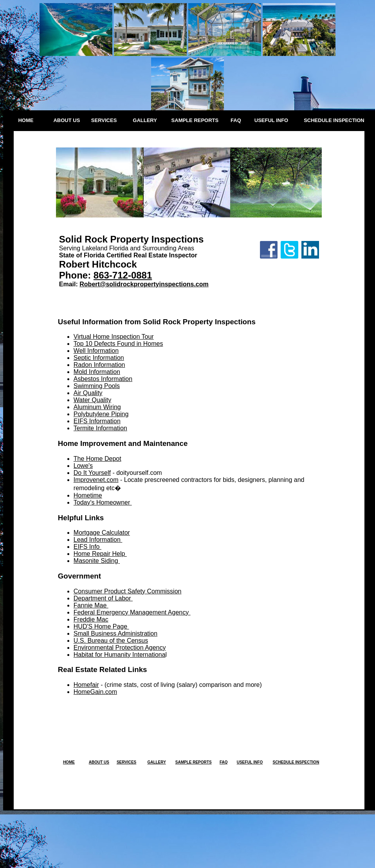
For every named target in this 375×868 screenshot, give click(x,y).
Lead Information (98, 540)
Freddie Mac (91, 619)
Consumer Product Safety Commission (128, 591)
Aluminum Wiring (97, 407)
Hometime (88, 495)
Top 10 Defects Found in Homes (118, 344)
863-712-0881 (123, 275)
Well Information (96, 351)
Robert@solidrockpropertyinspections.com (144, 284)
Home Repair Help (100, 554)
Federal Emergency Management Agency (132, 612)
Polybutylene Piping (101, 414)
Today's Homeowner (103, 502)
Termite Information (100, 428)
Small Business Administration (115, 633)
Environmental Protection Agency (120, 648)
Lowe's (83, 466)
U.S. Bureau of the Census (111, 641)
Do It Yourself (92, 473)
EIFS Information (97, 421)
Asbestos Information (103, 379)
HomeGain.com (95, 692)
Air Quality (88, 393)
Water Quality (92, 400)
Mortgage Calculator (102, 533)
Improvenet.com (96, 480)
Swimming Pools (97, 386)
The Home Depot (97, 459)
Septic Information (99, 358)
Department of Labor (103, 598)
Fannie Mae (91, 605)
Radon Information (99, 365)
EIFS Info (87, 547)
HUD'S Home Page (101, 626)
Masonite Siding (97, 561)
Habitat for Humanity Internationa (120, 655)
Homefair (86, 685)
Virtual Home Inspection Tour (114, 337)
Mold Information (97, 372)
